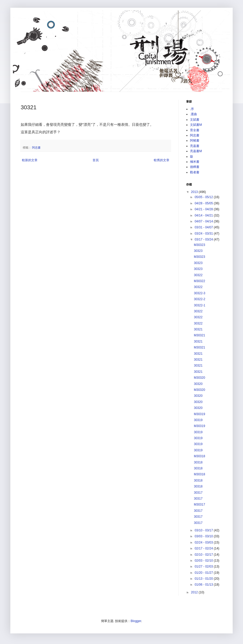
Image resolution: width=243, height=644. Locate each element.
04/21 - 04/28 (204, 209)
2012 (195, 592)
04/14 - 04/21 (204, 215)
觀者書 (195, 172)
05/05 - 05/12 (204, 197)
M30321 (199, 335)
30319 (198, 420)
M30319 (199, 414)
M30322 (199, 281)
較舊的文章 (162, 160)
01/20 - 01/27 (204, 573)
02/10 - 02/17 (204, 555)
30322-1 (200, 305)
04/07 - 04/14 (204, 221)
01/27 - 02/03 (204, 567)
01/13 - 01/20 (204, 579)
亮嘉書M (196, 151)
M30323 (199, 245)
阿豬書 (195, 141)
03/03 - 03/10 (204, 536)
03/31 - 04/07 (204, 227)
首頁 (96, 160)
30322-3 (200, 293)
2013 (195, 192)
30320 (198, 384)
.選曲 (193, 114)
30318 (198, 462)
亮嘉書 (195, 146)
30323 (198, 251)
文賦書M (196, 125)
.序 (192, 109)
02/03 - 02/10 (204, 561)
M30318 (199, 456)
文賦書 (195, 120)
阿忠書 (36, 148)
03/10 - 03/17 (204, 530)
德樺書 (195, 167)
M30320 (199, 378)
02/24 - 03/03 (204, 542)
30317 (198, 493)
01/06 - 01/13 (204, 585)
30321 (198, 329)
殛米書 (195, 162)
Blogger (136, 621)
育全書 (195, 130)
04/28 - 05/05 (204, 203)
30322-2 (200, 299)
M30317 (199, 505)
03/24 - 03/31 (204, 234)
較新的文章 (30, 160)
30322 (198, 275)
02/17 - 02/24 (204, 548)
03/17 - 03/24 (204, 239)
